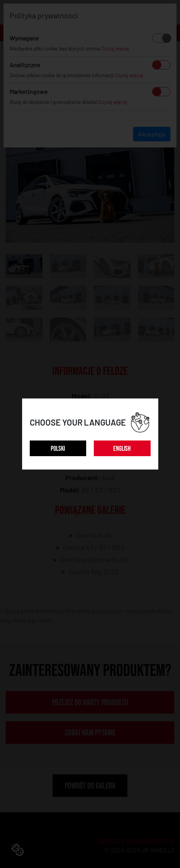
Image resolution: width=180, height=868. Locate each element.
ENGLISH (122, 449)
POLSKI (58, 449)
